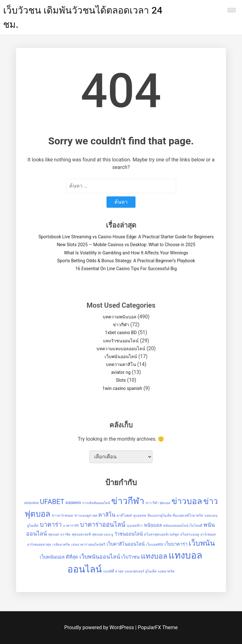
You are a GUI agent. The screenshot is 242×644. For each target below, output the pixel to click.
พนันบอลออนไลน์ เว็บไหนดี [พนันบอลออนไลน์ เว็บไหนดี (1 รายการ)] (183, 526)
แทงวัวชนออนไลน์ (121, 341)
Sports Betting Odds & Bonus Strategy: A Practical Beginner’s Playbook (126, 261)
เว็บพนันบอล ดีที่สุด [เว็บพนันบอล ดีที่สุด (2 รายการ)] (59, 557)
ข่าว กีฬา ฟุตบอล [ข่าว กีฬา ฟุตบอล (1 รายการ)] (158, 503)
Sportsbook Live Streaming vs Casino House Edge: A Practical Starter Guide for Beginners (126, 237)
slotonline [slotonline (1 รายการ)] (32, 503)
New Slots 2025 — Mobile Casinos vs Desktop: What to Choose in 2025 (126, 245)
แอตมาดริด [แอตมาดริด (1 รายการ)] (166, 571)
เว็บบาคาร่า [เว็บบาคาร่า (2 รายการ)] (176, 544)
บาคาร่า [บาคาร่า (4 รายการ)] (51, 525)
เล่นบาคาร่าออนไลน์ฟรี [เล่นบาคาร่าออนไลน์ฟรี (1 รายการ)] (88, 545)
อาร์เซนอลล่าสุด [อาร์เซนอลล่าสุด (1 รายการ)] (39, 545)
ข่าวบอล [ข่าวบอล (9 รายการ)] (187, 501)
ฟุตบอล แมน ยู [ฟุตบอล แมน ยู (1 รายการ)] (103, 534)
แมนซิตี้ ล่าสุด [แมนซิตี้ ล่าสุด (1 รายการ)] (113, 571)
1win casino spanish (122, 388)
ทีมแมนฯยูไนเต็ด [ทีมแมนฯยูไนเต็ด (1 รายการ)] (160, 516)
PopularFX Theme (158, 627)
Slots (121, 380)
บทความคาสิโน (121, 364)
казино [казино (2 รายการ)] (73, 502)
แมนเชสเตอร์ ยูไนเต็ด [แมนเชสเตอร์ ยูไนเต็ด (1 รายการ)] (141, 571)
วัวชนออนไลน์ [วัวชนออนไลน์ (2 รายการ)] (129, 534)
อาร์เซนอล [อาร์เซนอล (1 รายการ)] (208, 534)
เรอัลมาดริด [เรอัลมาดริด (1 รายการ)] (61, 545)
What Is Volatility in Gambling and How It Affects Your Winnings (126, 253)
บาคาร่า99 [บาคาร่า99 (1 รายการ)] (71, 526)
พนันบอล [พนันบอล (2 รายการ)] (153, 525)
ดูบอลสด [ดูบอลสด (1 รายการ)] (140, 516)
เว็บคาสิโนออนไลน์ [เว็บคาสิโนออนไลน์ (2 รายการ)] (126, 544)
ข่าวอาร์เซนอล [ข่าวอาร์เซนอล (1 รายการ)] (62, 516)
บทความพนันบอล (120, 317)
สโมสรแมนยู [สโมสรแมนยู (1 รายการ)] (190, 534)
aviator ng (121, 372)
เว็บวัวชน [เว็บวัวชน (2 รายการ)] (130, 557)
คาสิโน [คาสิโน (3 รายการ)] (107, 515)
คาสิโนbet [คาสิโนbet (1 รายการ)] (124, 516)
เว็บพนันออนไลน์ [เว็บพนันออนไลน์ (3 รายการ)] (100, 557)
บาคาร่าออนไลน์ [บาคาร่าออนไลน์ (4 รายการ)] (103, 525)
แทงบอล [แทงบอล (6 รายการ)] (154, 556)
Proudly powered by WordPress (100, 627)
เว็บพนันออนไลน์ (121, 357)
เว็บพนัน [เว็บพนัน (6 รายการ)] (202, 543)
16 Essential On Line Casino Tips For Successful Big (126, 269)
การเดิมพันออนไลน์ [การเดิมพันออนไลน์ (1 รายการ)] (96, 503)
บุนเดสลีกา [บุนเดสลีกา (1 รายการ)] (135, 526)
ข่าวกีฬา (121, 325)
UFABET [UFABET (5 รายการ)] (52, 502)
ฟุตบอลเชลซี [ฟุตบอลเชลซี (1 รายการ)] (81, 534)
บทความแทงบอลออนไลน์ (121, 349)
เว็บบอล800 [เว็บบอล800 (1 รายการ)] (155, 545)
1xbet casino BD (121, 333)
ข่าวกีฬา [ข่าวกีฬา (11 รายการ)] (128, 501)
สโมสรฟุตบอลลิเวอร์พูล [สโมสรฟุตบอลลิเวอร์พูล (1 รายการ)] (161, 534)
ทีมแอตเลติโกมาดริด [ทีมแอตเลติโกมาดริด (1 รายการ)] (188, 516)
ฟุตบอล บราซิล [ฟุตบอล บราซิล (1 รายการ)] (59, 534)
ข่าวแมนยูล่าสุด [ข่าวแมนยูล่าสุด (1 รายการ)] (86, 516)
